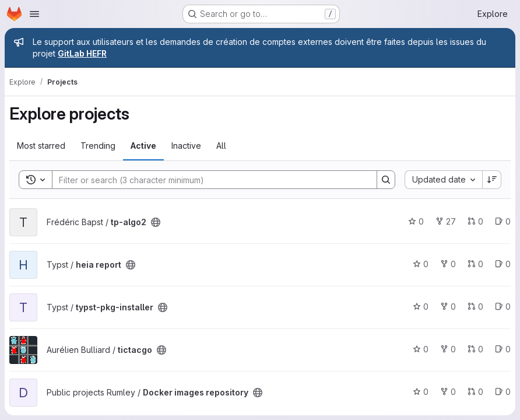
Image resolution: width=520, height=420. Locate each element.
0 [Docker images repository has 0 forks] (448, 392)
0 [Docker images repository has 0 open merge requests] (475, 392)
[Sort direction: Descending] (492, 180)
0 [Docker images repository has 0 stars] (421, 392)
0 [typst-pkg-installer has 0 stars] (421, 307)
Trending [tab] (98, 146)
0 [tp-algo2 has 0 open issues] (503, 221)
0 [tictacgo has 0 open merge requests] (475, 349)
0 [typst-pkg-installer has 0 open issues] (503, 307)
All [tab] (221, 146)
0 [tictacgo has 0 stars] (421, 349)
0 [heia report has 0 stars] (421, 264)
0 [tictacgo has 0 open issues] (503, 349)
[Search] (209, 180)
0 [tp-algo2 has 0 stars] (416, 221)
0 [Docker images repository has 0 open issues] (503, 392)
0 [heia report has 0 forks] (448, 264)
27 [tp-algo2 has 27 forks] (446, 221)
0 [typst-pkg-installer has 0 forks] (448, 307)
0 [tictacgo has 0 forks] (448, 349)
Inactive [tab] (186, 146)
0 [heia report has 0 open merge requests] (475, 264)
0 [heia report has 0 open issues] (503, 264)
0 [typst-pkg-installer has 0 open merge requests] (475, 307)
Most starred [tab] (41, 146)
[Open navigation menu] (34, 14)
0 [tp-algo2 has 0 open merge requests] (475, 221)
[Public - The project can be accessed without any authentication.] (156, 222)
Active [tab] (143, 146)
